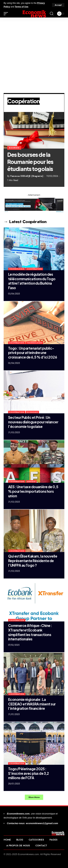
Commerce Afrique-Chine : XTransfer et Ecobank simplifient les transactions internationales (30, 632)
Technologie (17, 269)
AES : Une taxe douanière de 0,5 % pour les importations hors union (33, 491)
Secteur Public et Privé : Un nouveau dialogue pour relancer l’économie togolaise (33, 422)
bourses (14, 148)
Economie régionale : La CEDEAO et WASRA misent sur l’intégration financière (32, 704)
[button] (58, 5)
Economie (32, 412)
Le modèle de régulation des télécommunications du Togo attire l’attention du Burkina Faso (32, 281)
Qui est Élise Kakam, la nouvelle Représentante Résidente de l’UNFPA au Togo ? (33, 561)
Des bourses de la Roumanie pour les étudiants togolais (30, 162)
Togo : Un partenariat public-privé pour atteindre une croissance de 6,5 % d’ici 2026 (33, 353)
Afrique (31, 482)
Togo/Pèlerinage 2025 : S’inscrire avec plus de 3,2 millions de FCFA (29, 773)
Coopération (34, 269)
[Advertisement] (34, 53)
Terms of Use (21, 7)
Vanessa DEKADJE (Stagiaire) (27, 176)
